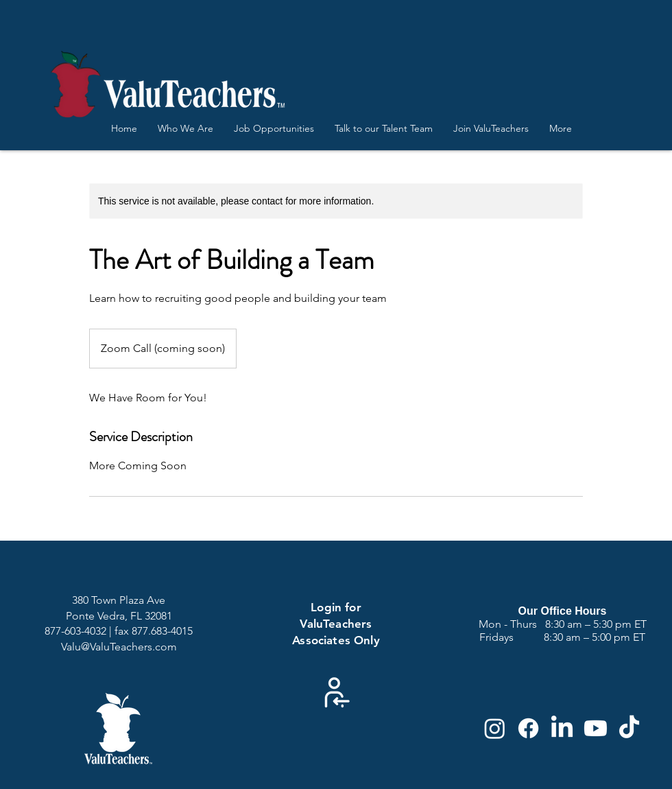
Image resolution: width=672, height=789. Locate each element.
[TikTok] (629, 728)
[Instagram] (495, 728)
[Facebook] (528, 728)
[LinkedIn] (562, 728)
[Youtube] (596, 728)
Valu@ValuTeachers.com (119, 647)
